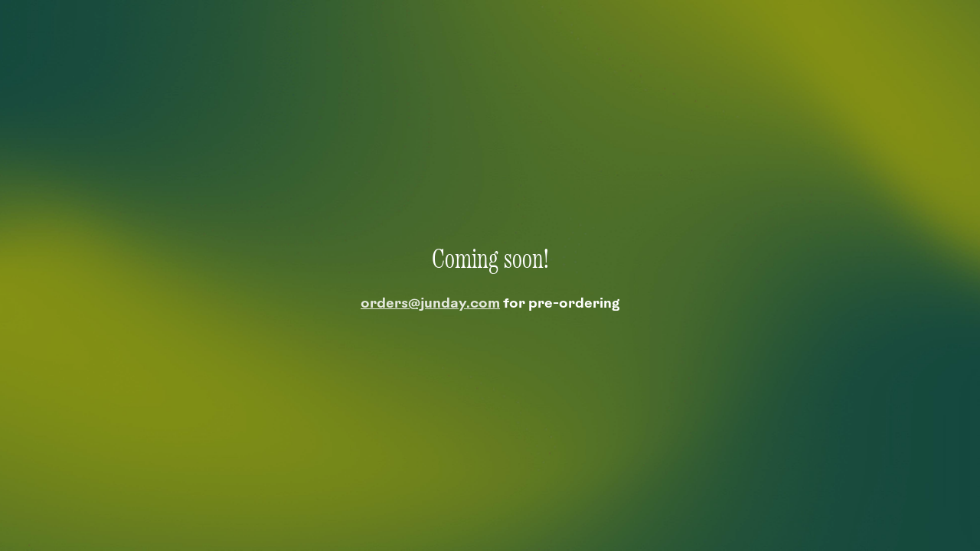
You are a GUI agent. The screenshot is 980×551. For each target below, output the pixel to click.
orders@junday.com (430, 304)
